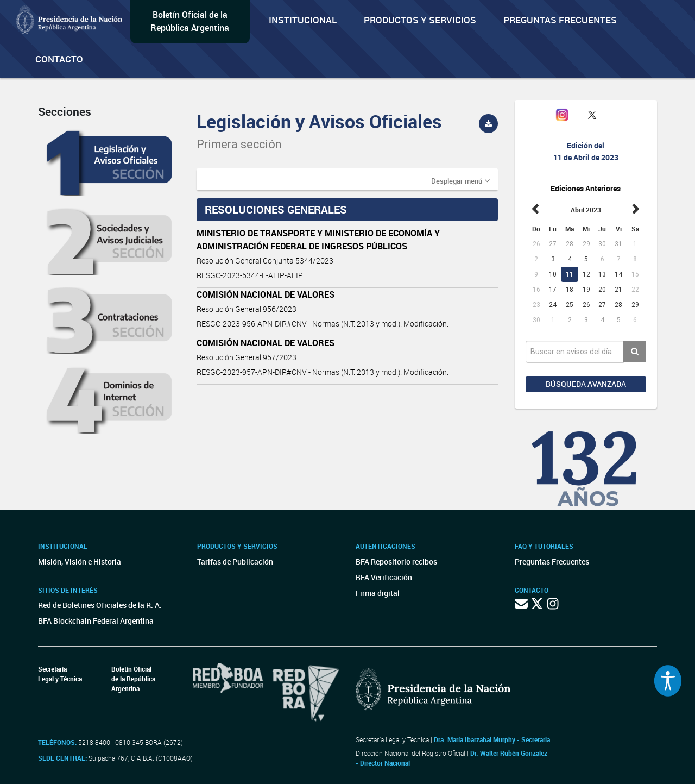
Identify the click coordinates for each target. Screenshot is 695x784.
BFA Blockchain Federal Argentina (96, 621)
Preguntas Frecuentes (560, 20)
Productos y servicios (420, 20)
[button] (460, 180)
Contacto (59, 59)
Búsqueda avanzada (586, 384)
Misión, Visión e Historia (80, 562)
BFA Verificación (384, 577)
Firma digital (378, 593)
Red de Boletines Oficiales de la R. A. (100, 605)
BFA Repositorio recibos (396, 562)
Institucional (303, 20)
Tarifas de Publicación (235, 562)
